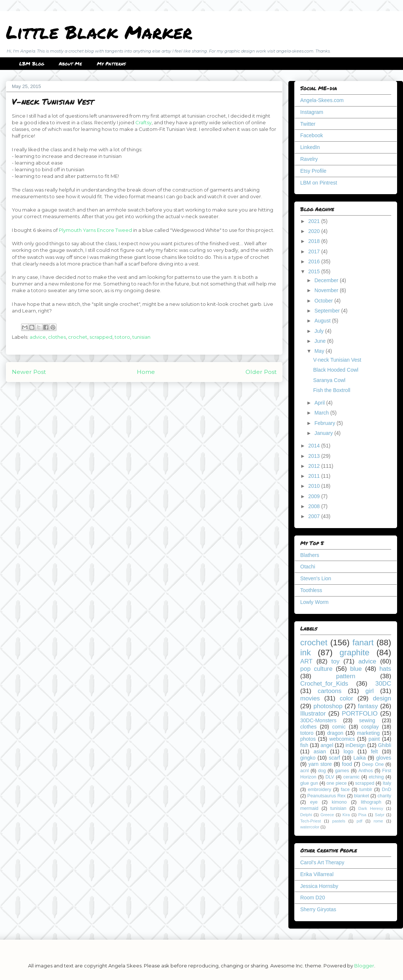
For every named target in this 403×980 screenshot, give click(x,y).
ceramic (351, 777)
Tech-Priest (311, 821)
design (382, 698)
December (327, 280)
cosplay (370, 727)
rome (378, 821)
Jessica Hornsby (319, 886)
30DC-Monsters (318, 720)
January (324, 433)
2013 (315, 456)
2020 (315, 231)
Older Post (261, 372)
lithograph (371, 802)
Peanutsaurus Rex (326, 796)
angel (327, 745)
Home (146, 372)
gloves (384, 758)
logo (348, 751)
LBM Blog (32, 64)
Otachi (308, 567)
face (345, 790)
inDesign (356, 745)
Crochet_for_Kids (324, 684)
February (325, 423)
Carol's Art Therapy (322, 862)
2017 (315, 251)
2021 (315, 221)
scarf (334, 758)
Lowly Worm (314, 602)
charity (384, 796)
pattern (346, 676)
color (346, 698)
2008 (315, 506)
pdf (359, 821)
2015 (315, 271)
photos (308, 739)
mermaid (309, 808)
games (342, 771)
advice (38, 337)
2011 (315, 476)
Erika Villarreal (317, 874)
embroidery (320, 790)
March (322, 413)
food (347, 764)
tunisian (141, 337)
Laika (360, 758)
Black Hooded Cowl (336, 370)
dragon (335, 733)
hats (385, 669)
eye (314, 802)
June (321, 341)
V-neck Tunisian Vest (337, 360)
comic (339, 727)
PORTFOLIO (360, 714)
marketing (368, 733)
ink (306, 653)
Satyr (380, 815)
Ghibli (385, 745)
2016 (315, 261)
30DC (383, 684)
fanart (363, 643)
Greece (327, 815)
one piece (337, 783)
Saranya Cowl (329, 380)
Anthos (365, 771)
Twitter (308, 124)
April (320, 403)
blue (356, 669)
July (320, 331)
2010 (315, 486)
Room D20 (313, 898)
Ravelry (309, 159)
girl (369, 691)
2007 (315, 516)
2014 (315, 446)
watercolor (310, 827)
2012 (315, 466)
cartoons (329, 691)
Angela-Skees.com (322, 100)
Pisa (362, 815)
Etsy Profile (313, 171)
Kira (346, 815)
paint (374, 739)
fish (304, 745)
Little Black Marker (99, 32)
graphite (354, 653)
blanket (362, 796)
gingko (308, 758)
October (324, 301)
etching (376, 777)
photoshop (328, 706)
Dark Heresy (371, 808)
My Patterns (111, 64)
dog (322, 771)
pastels (338, 821)
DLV (330, 777)
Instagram (312, 112)
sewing (367, 720)
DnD (387, 790)
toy (335, 661)
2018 (315, 241)
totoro (122, 337)
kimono (339, 802)
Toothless (311, 590)
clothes (57, 337)
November (327, 290)
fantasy (368, 706)
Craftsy (143, 122)
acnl (304, 771)
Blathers (310, 555)
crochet (78, 337)
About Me (70, 64)
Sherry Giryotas (318, 909)
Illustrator (313, 714)
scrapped (101, 337)
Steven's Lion (316, 578)
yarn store (320, 764)
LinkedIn (310, 147)
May (320, 351)
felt (374, 751)
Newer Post (29, 372)
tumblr (366, 790)
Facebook (311, 135)
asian (320, 751)
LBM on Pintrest (319, 183)
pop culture (316, 669)
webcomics (342, 739)
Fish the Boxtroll (332, 390)
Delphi (306, 815)
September (328, 311)
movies (310, 698)
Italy (387, 783)
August (323, 321)
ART (306, 661)
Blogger (364, 966)
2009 (315, 496)
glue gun (309, 783)
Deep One (373, 764)
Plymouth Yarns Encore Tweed (95, 230)
